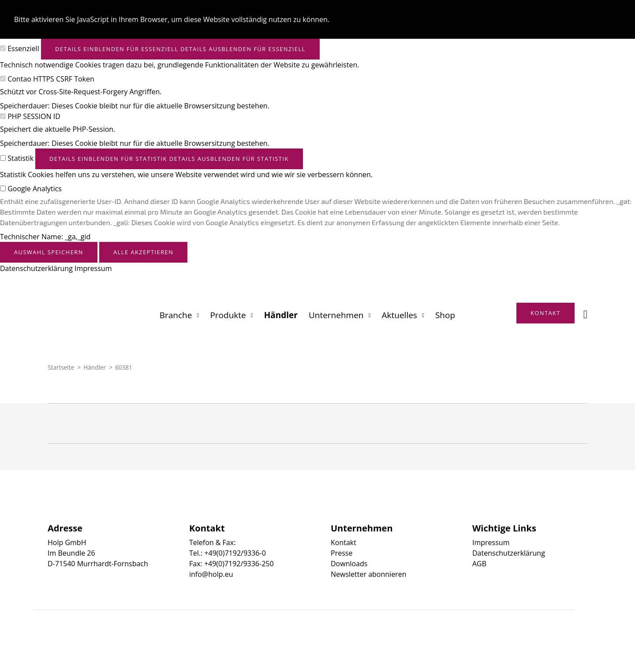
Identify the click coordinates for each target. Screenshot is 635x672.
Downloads (349, 564)
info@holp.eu (211, 574)
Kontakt (344, 542)
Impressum (93, 268)
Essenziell (23, 48)
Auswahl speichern (49, 252)
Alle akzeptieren (143, 252)
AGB (479, 564)
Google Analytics (35, 189)
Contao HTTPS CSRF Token (51, 79)
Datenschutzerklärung (36, 268)
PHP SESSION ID (34, 116)
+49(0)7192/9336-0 (235, 553)
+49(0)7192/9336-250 (239, 564)
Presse (342, 553)
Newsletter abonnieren (368, 574)
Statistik (21, 158)
